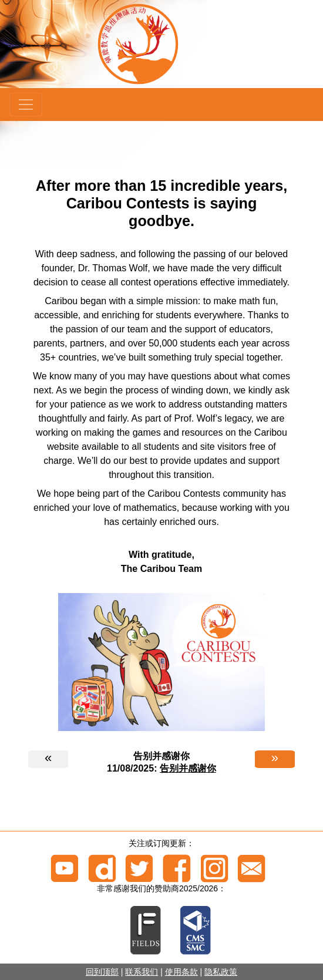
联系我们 (142, 972)
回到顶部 (102, 972)
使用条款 (181, 972)
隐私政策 (221, 972)
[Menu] (26, 105)
